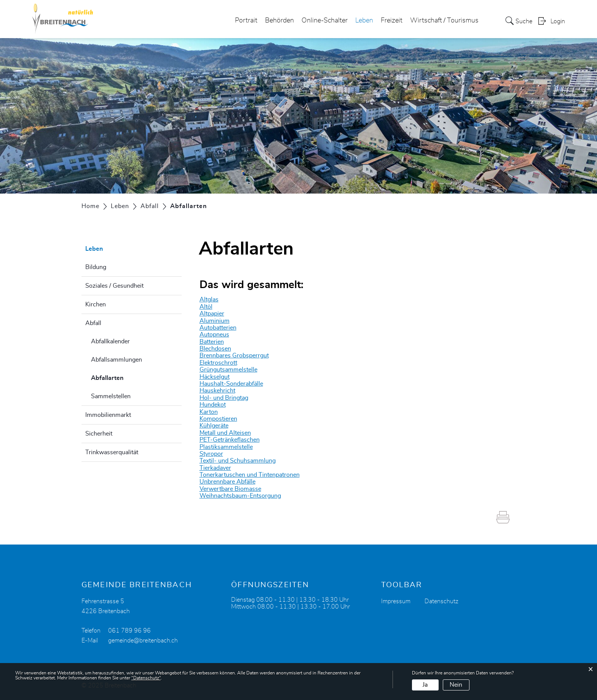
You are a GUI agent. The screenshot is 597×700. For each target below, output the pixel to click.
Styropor (211, 454)
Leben (364, 21)
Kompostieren (218, 419)
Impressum (396, 601)
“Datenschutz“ (146, 678)
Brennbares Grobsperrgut (234, 356)
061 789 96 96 (129, 631)
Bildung (96, 267)
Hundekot (213, 405)
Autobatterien (218, 328)
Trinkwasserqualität (112, 452)
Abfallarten (126, 377)
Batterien (212, 342)
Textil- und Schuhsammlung (238, 461)
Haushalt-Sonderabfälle (231, 384)
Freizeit (392, 21)
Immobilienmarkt (108, 415)
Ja (425, 685)
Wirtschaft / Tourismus (444, 21)
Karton (209, 412)
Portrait (246, 21)
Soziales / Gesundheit (114, 286)
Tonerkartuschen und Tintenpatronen (250, 475)
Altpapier (212, 314)
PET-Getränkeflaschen (230, 440)
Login (558, 21)
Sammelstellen (111, 396)
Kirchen (96, 304)
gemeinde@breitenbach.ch (143, 641)
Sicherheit (99, 434)
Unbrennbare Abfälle (227, 482)
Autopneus (214, 335)
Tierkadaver (215, 468)
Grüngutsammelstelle (228, 370)
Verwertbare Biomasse (230, 489)
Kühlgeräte (214, 426)
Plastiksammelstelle (226, 447)
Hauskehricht (217, 391)
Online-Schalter (325, 21)
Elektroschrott (218, 363)
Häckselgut (215, 377)
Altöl (206, 307)
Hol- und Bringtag (224, 398)
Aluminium (215, 321)
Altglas (209, 300)
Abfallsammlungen (117, 360)
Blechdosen (215, 349)
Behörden (279, 21)
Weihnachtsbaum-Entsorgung (240, 496)
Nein (456, 685)
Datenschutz (441, 601)
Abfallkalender (110, 341)
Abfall (93, 323)
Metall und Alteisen (225, 433)
